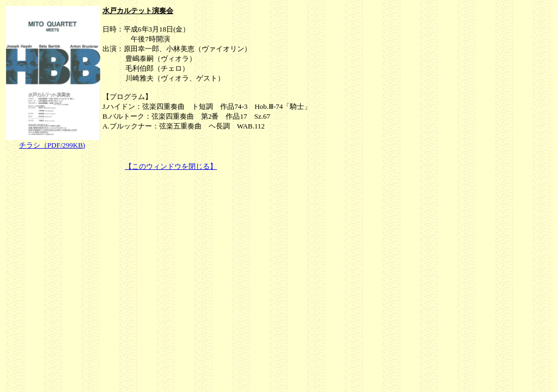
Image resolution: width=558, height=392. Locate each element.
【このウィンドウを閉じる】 (171, 166)
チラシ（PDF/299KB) (52, 145)
